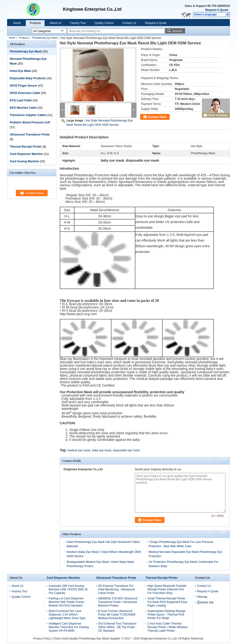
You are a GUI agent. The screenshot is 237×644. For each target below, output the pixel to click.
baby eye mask (102, 450)
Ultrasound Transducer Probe (30, 135)
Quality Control (104, 23)
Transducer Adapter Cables (28, 115)
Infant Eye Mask (21, 71)
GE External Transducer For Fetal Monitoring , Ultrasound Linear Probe (116, 589)
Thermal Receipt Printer (26, 147)
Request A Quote (217, 10)
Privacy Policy (42, 639)
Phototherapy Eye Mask (45, 38)
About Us (55, 23)
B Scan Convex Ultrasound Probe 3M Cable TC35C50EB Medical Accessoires (117, 615)
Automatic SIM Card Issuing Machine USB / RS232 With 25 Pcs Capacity (68, 589)
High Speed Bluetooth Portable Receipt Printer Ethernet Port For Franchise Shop (167, 589)
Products (35, 23)
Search (177, 31)
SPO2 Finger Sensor (23, 86)
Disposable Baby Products (28, 78)
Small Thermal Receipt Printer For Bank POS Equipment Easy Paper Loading (167, 602)
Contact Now (157, 117)
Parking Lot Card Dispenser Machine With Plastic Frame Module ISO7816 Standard (66, 602)
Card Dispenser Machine (26, 154)
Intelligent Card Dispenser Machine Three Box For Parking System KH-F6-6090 (69, 627)
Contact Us (129, 23)
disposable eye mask (126, 450)
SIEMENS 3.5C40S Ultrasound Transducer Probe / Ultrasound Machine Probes (118, 602)
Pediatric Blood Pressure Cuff (30, 122)
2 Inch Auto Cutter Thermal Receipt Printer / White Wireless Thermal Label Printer (167, 627)
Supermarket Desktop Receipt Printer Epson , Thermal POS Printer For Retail (166, 615)
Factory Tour (78, 23)
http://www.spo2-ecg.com (78, 314)
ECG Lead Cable (21, 100)
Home (17, 23)
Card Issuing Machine (24, 161)
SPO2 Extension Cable (25, 93)
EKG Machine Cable (23, 108)
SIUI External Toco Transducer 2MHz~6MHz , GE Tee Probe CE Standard (117, 627)
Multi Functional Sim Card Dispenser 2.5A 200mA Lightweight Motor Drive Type (67, 615)
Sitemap (202, 597)
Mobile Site (205, 602)
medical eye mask (79, 450)
